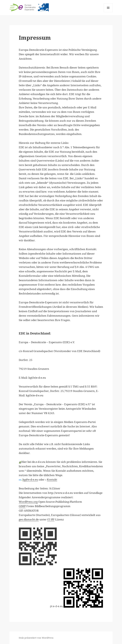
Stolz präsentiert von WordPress (36, 638)
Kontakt (52, 480)
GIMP (22, 506)
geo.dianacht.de (29, 519)
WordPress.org (28, 502)
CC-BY (51, 519)
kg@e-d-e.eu (30, 480)
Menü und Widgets (108, 12)
